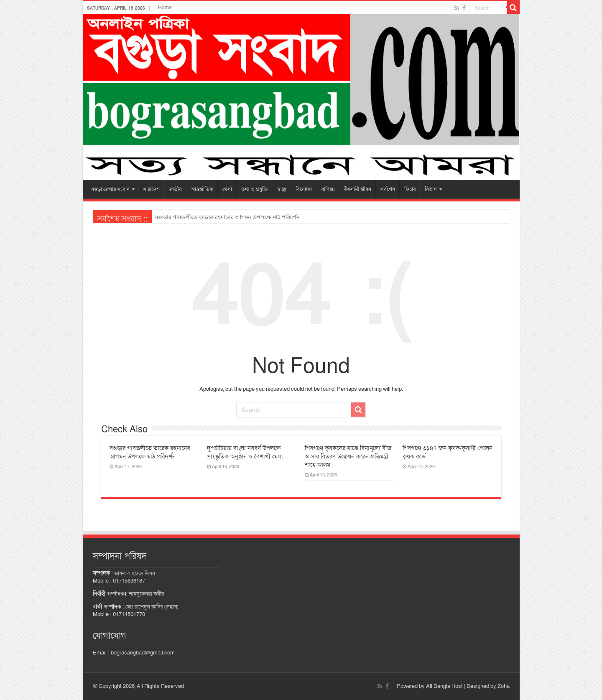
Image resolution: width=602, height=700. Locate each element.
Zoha (504, 686)
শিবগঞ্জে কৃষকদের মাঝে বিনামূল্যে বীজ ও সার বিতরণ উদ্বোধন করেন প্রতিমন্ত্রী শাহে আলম (348, 456)
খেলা (227, 189)
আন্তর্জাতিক (202, 189)
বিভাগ (431, 189)
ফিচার (410, 189)
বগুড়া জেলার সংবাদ (110, 189)
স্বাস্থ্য (282, 189)
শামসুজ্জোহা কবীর (146, 594)
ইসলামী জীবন (358, 189)
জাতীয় (175, 189)
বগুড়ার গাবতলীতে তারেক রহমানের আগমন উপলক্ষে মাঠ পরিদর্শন (227, 217)
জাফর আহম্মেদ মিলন (135, 573)
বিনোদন (304, 189)
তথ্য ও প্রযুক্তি (255, 189)
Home (165, 8)
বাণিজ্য (328, 189)
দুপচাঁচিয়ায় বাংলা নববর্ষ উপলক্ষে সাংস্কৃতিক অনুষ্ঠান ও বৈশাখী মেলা (245, 452)
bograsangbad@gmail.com (143, 653)
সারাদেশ (151, 189)
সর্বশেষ (388, 189)
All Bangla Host (444, 686)
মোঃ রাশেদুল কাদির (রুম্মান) (152, 607)
